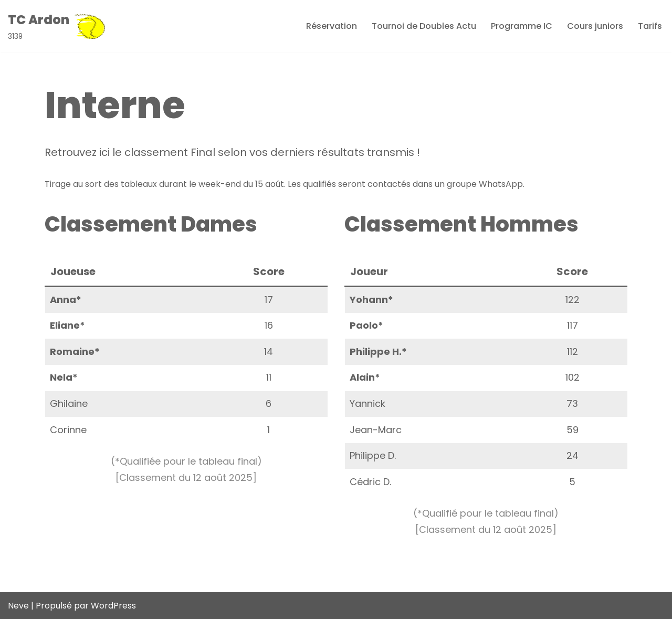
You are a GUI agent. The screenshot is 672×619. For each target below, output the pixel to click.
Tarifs (650, 26)
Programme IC (522, 26)
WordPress (113, 606)
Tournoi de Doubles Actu (424, 26)
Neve (18, 606)
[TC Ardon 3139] (57, 26)
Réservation (332, 26)
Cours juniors (595, 26)
